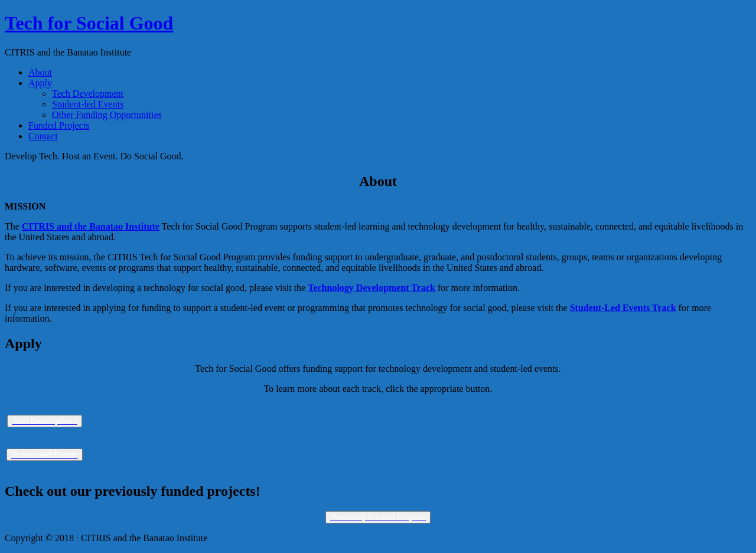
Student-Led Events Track (623, 308)
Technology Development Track (372, 288)
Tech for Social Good (89, 23)
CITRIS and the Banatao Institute (91, 226)
